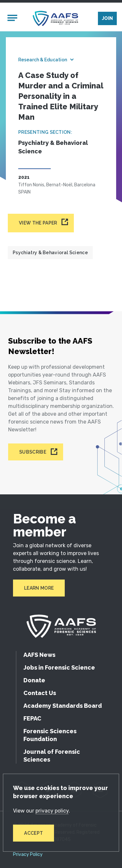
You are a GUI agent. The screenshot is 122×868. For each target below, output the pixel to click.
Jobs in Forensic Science (59, 667)
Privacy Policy (28, 855)
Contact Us (40, 693)
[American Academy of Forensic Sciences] (55, 18)
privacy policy (52, 811)
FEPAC (32, 718)
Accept (34, 833)
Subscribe (33, 452)
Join (107, 18)
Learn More (39, 588)
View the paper (38, 223)
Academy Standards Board (63, 706)
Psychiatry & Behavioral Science (50, 253)
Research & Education (43, 60)
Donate (34, 680)
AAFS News (39, 655)
